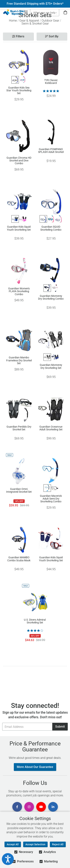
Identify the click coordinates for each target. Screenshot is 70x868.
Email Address (2, 723)
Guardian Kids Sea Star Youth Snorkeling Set (19, 90)
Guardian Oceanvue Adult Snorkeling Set (51, 428)
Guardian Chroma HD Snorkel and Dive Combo (19, 161)
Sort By (52, 36)
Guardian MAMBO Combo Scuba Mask (19, 559)
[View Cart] (65, 13)
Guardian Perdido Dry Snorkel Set (19, 428)
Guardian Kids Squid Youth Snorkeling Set (19, 228)
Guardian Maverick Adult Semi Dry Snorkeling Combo (51, 499)
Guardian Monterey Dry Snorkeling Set (51, 366)
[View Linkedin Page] (53, 807)
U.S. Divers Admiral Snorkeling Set (35, 621)
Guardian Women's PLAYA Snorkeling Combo (19, 291)
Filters (18, 36)
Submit (60, 727)
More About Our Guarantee (35, 767)
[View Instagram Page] (29, 807)
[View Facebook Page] (17, 807)
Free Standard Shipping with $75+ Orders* (35, 4)
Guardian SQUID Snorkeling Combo (51, 228)
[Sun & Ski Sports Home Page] (14, 12)
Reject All (58, 844)
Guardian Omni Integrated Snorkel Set (19, 490)
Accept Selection (35, 844)
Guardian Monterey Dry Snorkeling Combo (51, 297)
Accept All (13, 844)
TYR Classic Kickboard (51, 82)
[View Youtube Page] (41, 807)
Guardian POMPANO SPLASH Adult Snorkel (51, 151)
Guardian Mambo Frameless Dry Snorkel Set (19, 360)
